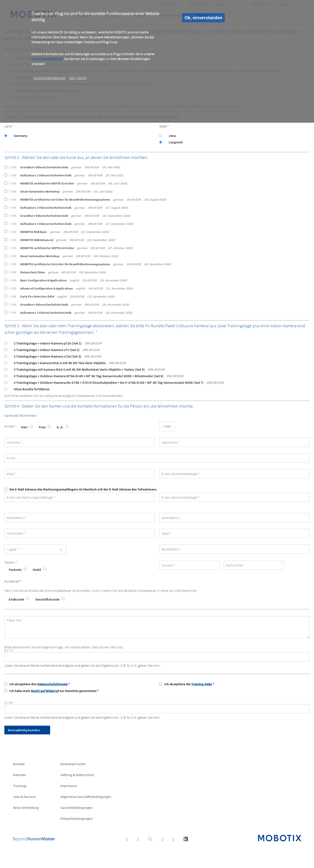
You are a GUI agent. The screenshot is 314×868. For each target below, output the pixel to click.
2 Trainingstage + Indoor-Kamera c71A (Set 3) (57, 356)
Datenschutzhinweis (53, 684)
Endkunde (16, 599)
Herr (24, 427)
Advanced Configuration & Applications (71, 288)
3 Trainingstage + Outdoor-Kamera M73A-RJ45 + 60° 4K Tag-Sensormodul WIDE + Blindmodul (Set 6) (99, 376)
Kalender (20, 775)
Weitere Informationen (49, 78)
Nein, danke (78, 78)
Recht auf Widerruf (45, 691)
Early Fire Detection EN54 (62, 296)
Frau (42, 427)
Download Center (73, 764)
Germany (21, 136)
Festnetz (15, 570)
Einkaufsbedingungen (77, 818)
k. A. (60, 427)
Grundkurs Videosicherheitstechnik (65, 167)
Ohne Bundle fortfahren (32, 389)
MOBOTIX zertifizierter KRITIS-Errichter (68, 183)
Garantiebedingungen (77, 808)
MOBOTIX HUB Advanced (62, 240)
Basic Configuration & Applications (68, 280)
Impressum (69, 786)
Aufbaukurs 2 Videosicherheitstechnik (69, 208)
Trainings (20, 786)
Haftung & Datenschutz (77, 775)
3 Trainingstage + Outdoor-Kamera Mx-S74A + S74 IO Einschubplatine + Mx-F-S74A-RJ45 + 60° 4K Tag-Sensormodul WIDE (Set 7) (119, 382)
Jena (172, 136)
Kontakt (19, 764)
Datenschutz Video (58, 272)
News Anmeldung (26, 808)
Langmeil (176, 142)
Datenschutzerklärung (47, 59)
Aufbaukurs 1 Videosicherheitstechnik (66, 175)
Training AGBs (202, 684)
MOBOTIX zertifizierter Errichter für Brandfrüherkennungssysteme (88, 200)
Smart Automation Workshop (61, 191)
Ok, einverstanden (203, 18)
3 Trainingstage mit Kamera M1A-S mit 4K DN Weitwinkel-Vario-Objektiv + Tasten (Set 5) (89, 369)
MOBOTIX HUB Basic (59, 232)
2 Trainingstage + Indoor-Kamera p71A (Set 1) (58, 343)
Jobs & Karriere (24, 797)
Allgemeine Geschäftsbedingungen (86, 797)
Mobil (37, 570)
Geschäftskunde (47, 599)
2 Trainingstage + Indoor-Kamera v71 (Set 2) (57, 350)
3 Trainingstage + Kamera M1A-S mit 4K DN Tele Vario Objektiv (70, 363)
